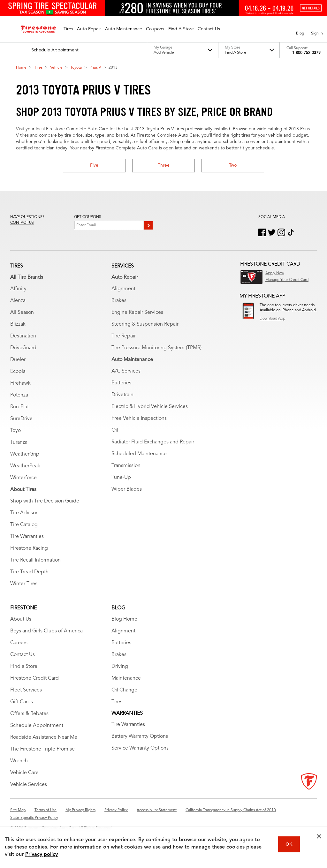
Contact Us (23, 655)
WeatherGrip (25, 454)
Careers (19, 643)
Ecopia (18, 372)
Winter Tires (24, 584)
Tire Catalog (24, 525)
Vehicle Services (29, 785)
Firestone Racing (29, 548)
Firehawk (20, 383)
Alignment (123, 289)
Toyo (15, 431)
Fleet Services (26, 690)
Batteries (121, 383)
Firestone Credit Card (34, 678)
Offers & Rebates (29, 714)
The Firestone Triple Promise (42, 749)
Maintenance (126, 678)
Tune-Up (121, 478)
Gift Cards (22, 702)
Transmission (126, 466)
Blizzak (18, 324)
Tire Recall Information (35, 560)
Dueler (18, 360)
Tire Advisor (24, 513)
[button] (68, 29)
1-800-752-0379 (306, 53)
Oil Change (124, 690)
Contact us (22, 223)
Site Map (18, 810)
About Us (21, 619)
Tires (38, 68)
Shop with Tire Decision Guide (45, 501)
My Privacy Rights (80, 810)
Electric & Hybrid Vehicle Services (150, 407)
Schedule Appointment (37, 726)
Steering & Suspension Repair (145, 324)
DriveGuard (23, 348)
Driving (120, 667)
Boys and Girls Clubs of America (46, 631)
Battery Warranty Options (140, 736)
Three (164, 165)
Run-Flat (19, 407)
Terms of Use (46, 810)
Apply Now (275, 273)
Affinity (18, 289)
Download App (272, 319)
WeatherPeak (25, 466)
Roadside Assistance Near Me (44, 737)
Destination (23, 336)
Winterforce (23, 478)
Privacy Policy (116, 810)
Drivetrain (122, 395)
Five (94, 165)
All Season (22, 313)
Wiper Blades (127, 489)
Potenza (19, 395)
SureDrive (21, 419)
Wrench (19, 761)
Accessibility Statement (157, 810)
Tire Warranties (27, 537)
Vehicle (56, 68)
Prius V (95, 68)
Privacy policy (42, 855)
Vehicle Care (24, 773)
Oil (115, 430)
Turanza (19, 442)
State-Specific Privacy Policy (34, 818)
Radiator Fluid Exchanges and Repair (153, 442)
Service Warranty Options (140, 748)
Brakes (119, 301)
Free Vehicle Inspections (139, 419)
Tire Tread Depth (29, 572)
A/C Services (126, 371)
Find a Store (24, 667)
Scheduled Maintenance (139, 454)
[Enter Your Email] (109, 225)
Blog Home (124, 619)
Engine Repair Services (137, 313)
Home (21, 68)
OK (289, 844)
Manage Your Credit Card (287, 280)
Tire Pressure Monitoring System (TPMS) (156, 348)
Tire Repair (124, 336)
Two (233, 165)
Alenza (18, 301)
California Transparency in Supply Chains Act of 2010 (231, 810)
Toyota (76, 68)
